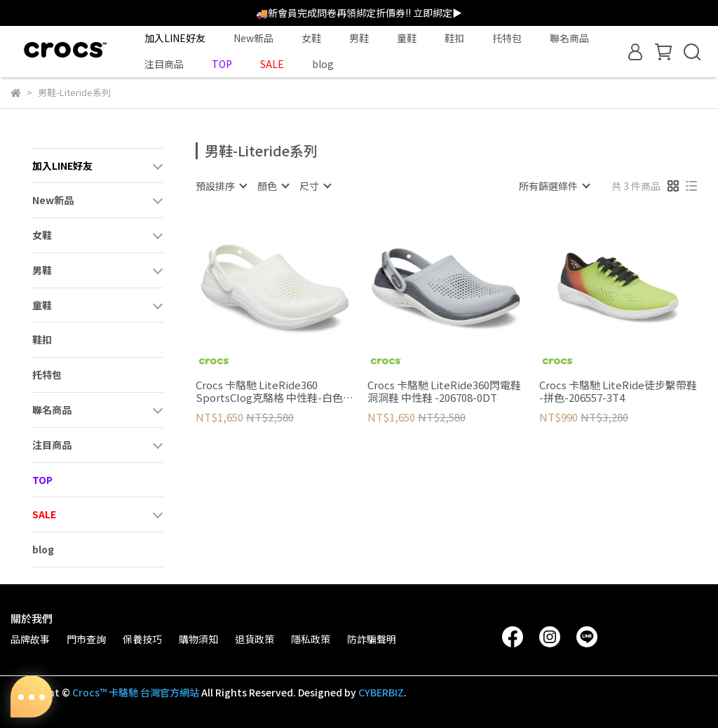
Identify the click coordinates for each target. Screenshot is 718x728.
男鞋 (359, 38)
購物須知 (198, 639)
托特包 (507, 38)
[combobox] (221, 186)
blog (323, 64)
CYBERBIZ (381, 692)
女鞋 (311, 38)
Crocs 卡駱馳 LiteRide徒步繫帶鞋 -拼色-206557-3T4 (618, 391)
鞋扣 (454, 38)
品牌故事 (30, 639)
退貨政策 (255, 639)
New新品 (253, 38)
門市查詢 (86, 639)
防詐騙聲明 (372, 639)
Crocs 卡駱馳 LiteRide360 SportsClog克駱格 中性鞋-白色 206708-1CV (269, 391)
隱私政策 (311, 639)
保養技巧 (142, 639)
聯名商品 (569, 38)
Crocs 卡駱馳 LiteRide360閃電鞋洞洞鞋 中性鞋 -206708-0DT (444, 391)
